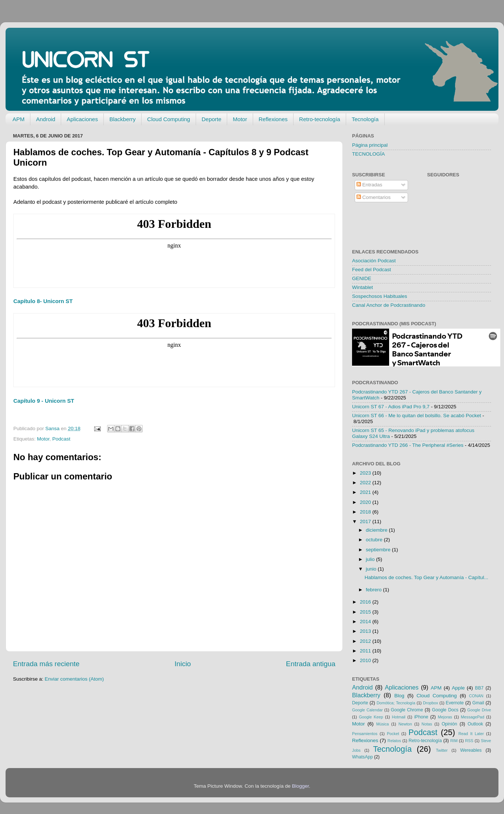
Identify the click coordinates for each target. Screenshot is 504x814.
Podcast (61, 439)
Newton (405, 724)
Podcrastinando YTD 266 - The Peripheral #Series (408, 445)
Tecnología (365, 119)
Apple (458, 688)
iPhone (421, 717)
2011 (366, 651)
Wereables (471, 750)
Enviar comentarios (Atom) (74, 679)
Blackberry (122, 119)
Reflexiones (273, 119)
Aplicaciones (82, 119)
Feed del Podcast (372, 270)
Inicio (183, 664)
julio (371, 559)
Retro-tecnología (320, 119)
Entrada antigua (311, 664)
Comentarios (374, 197)
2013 (366, 631)
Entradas (369, 185)
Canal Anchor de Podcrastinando (389, 305)
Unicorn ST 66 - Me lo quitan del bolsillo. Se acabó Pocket (417, 416)
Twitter (442, 750)
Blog (399, 696)
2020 (366, 502)
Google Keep (371, 717)
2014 (366, 622)
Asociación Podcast (374, 261)
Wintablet (362, 287)
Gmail (478, 703)
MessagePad (473, 717)
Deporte (211, 119)
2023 (366, 473)
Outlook (475, 724)
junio (372, 569)
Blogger (301, 786)
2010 (366, 660)
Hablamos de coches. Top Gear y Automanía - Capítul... (427, 577)
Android (46, 119)
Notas (427, 724)
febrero (374, 590)
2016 (366, 602)
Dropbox (430, 703)
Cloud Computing (169, 119)
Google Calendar (367, 710)
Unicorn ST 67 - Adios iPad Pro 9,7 (391, 407)
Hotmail (399, 717)
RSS (469, 741)
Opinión (450, 724)
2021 (366, 492)
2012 (366, 641)
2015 (366, 612)
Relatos (394, 741)
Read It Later (471, 734)
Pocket (393, 734)
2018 (366, 512)
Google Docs (445, 710)
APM (19, 119)
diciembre (377, 530)
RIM (454, 741)
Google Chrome (407, 710)
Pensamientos (365, 734)
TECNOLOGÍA (369, 154)
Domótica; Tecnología (396, 703)
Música (382, 724)
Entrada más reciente (46, 664)
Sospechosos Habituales (380, 296)
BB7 (479, 688)
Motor (240, 119)
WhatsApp (362, 757)
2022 (366, 483)
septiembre (379, 550)
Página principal (370, 145)
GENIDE (362, 278)
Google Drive (479, 710)
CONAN (476, 696)
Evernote (455, 703)
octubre (375, 540)
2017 (366, 521)
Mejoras (445, 717)
